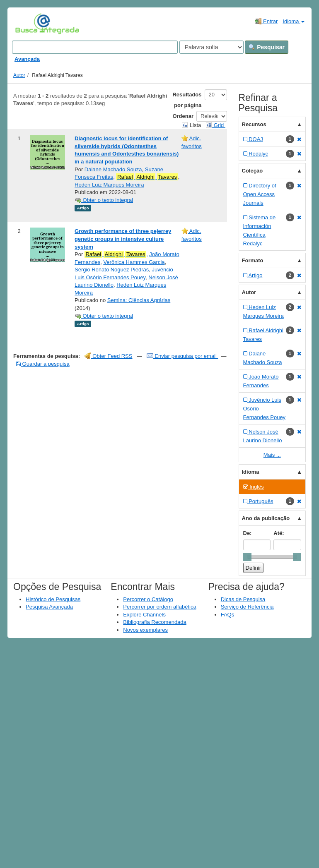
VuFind (28, 24)
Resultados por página (187, 100)
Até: (279, 533)
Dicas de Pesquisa (243, 599)
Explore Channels (144, 615)
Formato (253, 260)
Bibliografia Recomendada (155, 622)
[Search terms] (95, 47)
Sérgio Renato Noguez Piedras (112, 270)
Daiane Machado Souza (113, 169)
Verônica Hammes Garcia (134, 262)
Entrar (266, 21)
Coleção (253, 171)
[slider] (247, 557)
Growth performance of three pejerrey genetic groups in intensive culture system (123, 239)
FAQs (228, 615)
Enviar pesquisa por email (182, 356)
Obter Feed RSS (109, 356)
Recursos (254, 124)
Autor (19, 75)
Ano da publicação (266, 518)
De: (248, 533)
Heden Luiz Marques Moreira (109, 185)
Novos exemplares (145, 630)
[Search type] (211, 47)
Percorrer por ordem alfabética (159, 607)
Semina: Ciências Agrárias (139, 300)
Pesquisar (267, 47)
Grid (215, 125)
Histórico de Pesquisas (53, 599)
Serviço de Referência (247, 607)
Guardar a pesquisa (43, 364)
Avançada (27, 59)
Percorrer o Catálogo (148, 599)
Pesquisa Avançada (49, 607)
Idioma (294, 21)
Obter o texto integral (104, 200)
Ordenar (183, 116)
